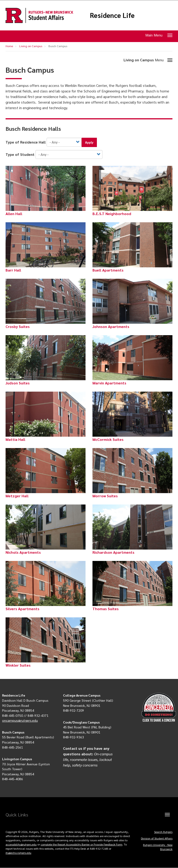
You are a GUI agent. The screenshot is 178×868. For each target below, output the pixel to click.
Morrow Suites (105, 496)
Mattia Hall (15, 439)
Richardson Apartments (113, 552)
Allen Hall (14, 214)
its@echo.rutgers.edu (18, 853)
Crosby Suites (18, 326)
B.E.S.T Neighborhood (112, 214)
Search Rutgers (163, 832)
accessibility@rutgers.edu (21, 844)
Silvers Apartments (22, 609)
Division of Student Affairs (157, 838)
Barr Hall (13, 270)
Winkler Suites (18, 665)
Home (9, 46)
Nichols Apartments (23, 552)
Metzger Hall (17, 496)
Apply (89, 142)
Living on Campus (31, 46)
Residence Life (112, 15)
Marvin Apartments (109, 383)
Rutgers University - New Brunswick (158, 847)
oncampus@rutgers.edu (20, 720)
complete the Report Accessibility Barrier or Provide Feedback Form (81, 844)
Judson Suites (18, 383)
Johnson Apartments (111, 326)
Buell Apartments (108, 270)
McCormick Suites (108, 439)
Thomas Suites (106, 609)
